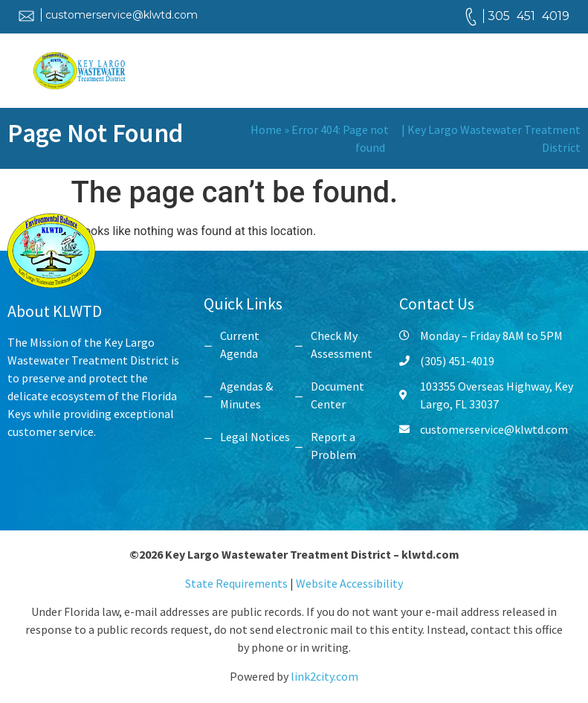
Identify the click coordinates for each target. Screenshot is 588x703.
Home (266, 129)
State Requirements (238, 583)
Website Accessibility (349, 583)
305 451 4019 (529, 16)
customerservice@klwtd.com (122, 15)
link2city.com (324, 676)
